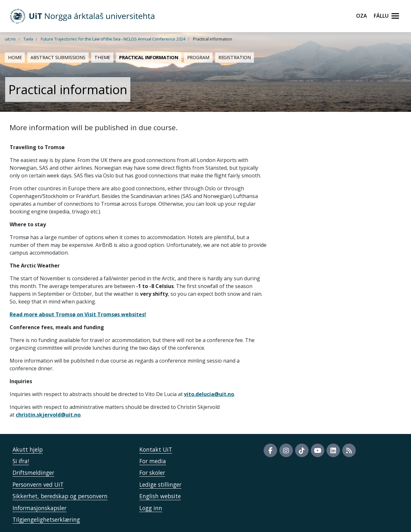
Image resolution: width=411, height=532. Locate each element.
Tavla (28, 39)
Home (15, 57)
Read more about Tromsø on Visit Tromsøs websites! (78, 314)
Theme (102, 57)
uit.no (10, 39)
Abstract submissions (58, 57)
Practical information (149, 57)
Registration (235, 57)
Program (198, 57)
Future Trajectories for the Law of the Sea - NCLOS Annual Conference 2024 (113, 39)
